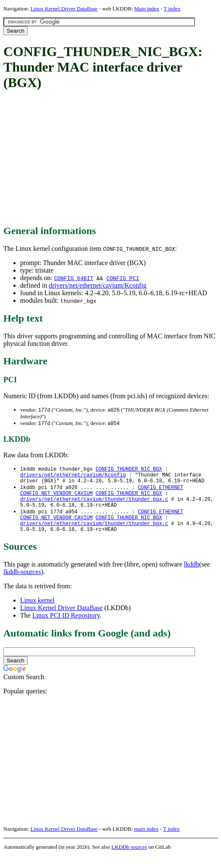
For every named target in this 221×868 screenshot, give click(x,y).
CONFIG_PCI (123, 278)
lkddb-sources (22, 584)
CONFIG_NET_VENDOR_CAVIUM (56, 498)
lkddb (192, 576)
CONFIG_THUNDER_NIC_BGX (129, 470)
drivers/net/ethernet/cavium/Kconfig (97, 285)
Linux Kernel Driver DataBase (64, 9)
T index (172, 9)
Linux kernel (37, 612)
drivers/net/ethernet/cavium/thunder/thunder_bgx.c (94, 506)
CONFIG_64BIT (74, 278)
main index (146, 841)
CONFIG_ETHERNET (161, 491)
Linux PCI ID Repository (66, 627)
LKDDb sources (129, 859)
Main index (147, 9)
